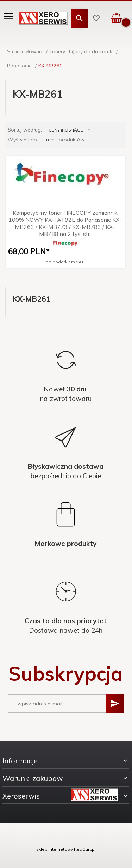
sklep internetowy (55, 849)
